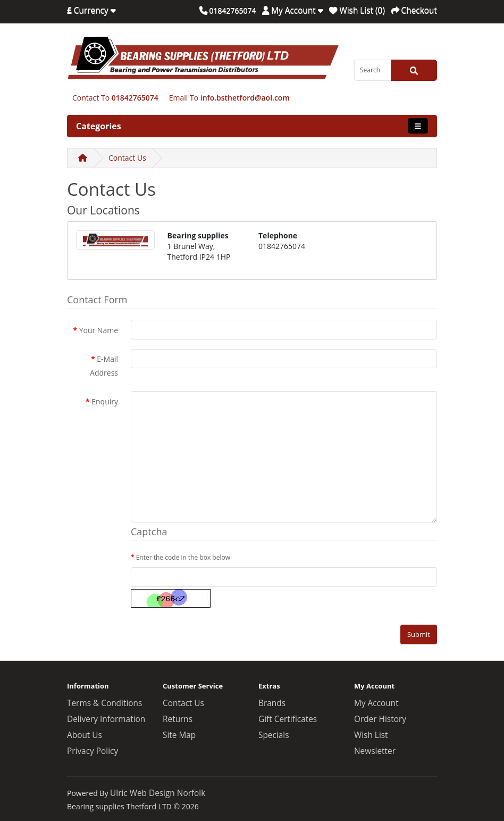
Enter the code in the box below (183, 557)
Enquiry (105, 401)
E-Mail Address (104, 366)
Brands (272, 703)
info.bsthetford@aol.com (245, 98)
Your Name (99, 330)
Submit (419, 634)
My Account (376, 703)
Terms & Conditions (104, 703)
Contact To (91, 98)
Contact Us (127, 158)
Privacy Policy (93, 751)
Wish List (371, 735)
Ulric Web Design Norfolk (158, 793)
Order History (380, 719)
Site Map (179, 735)
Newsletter (375, 751)
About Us (85, 735)
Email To (184, 98)
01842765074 (135, 98)
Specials (274, 735)
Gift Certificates (288, 719)
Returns (178, 719)
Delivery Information (106, 719)
